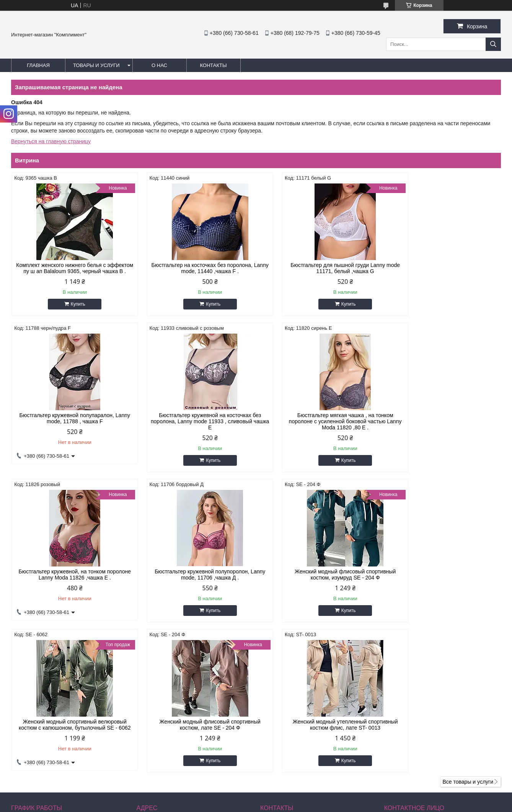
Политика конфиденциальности (322, 805)
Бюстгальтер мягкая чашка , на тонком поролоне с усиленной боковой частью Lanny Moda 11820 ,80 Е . (194, 427)
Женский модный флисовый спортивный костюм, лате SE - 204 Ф (318, 581)
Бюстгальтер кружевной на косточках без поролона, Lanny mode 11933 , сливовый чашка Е (69, 427)
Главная (38, 65)
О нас (159, 65)
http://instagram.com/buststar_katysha (305, 748)
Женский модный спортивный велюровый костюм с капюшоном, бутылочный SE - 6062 (194, 584)
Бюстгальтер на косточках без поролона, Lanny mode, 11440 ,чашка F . (194, 268)
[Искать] (493, 44)
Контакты (213, 65)
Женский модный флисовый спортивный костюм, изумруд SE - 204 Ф (69, 581)
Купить (73, 310)
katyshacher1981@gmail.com (303, 758)
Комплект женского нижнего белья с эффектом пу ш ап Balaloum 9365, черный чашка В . (69, 271)
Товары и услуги (96, 65)
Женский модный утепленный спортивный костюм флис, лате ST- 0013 (443, 581)
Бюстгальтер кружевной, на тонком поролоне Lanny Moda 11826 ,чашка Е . (318, 424)
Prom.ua (289, 791)
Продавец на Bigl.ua (256, 798)
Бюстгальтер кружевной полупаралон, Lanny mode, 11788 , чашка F (443, 268)
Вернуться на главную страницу (51, 141)
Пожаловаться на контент (257, 805)
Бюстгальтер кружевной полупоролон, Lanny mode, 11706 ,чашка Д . (443, 424)
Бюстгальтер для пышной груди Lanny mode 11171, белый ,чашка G (318, 268)
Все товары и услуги (468, 642)
